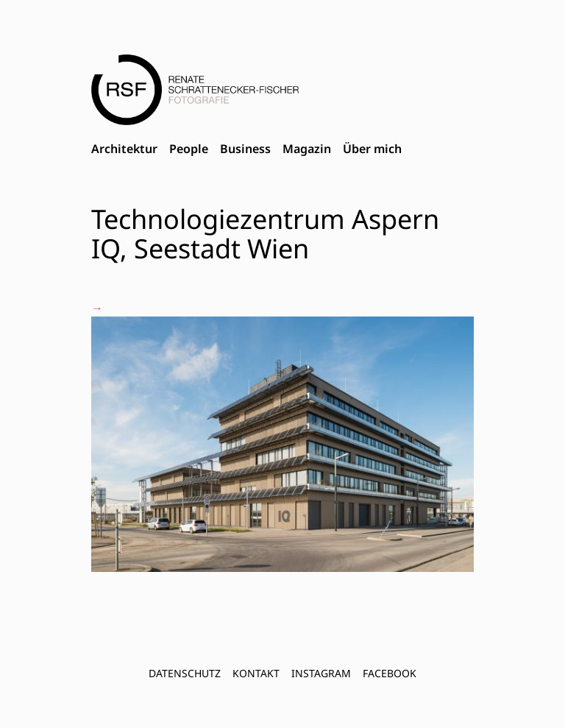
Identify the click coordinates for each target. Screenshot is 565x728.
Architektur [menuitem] (124, 149)
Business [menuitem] (245, 149)
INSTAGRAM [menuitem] (321, 673)
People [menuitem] (189, 149)
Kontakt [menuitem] (256, 673)
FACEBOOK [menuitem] (390, 673)
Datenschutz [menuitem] (185, 673)
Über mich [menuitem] (372, 149)
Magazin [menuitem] (307, 149)
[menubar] (246, 149)
